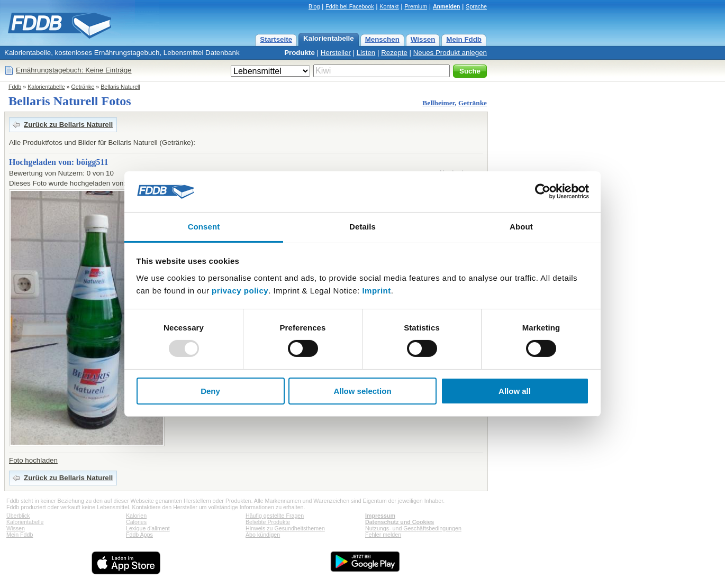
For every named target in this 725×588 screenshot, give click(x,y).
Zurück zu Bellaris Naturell (68, 125)
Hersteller (336, 53)
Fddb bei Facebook (350, 6)
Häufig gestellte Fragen (275, 516)
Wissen (423, 39)
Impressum (380, 516)
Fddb (15, 87)
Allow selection (362, 391)
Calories (136, 522)
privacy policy (240, 291)
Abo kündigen (263, 535)
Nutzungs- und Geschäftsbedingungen (413, 528)
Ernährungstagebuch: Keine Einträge (74, 70)
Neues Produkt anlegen (450, 53)
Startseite (276, 39)
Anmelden (447, 6)
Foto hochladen (33, 460)
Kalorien (136, 516)
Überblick (18, 516)
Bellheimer (438, 103)
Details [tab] (362, 227)
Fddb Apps (139, 535)
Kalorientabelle (329, 38)
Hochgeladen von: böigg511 (59, 162)
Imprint (376, 291)
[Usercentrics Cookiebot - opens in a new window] (543, 191)
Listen (366, 53)
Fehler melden (383, 535)
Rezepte (394, 53)
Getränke (83, 87)
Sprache (476, 6)
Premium (416, 6)
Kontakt (389, 6)
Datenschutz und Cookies (400, 522)
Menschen (382, 39)
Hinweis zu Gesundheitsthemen (285, 528)
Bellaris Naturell (120, 87)
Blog (314, 6)
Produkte (300, 53)
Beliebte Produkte (268, 522)
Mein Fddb (464, 39)
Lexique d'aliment (148, 528)
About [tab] (521, 227)
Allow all (515, 391)
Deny (210, 391)
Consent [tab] (204, 227)
